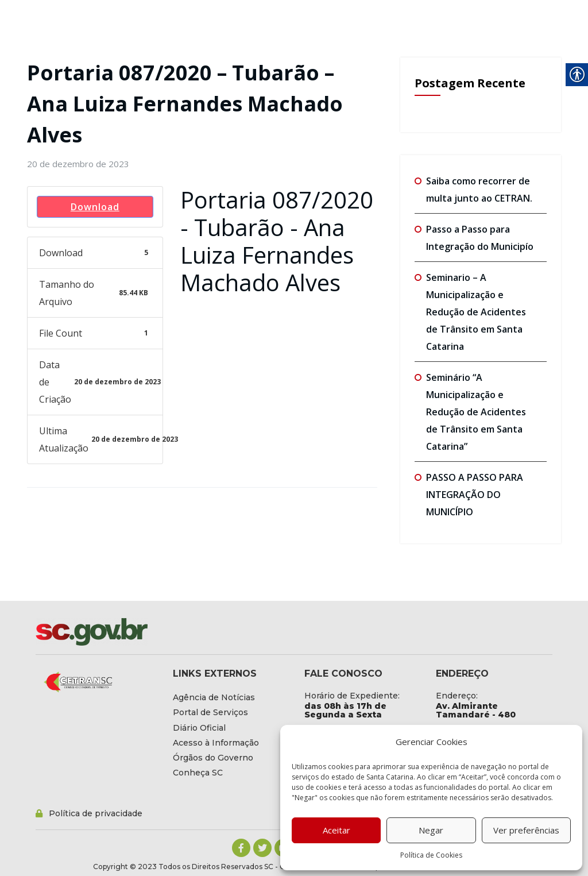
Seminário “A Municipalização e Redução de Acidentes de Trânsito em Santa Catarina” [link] (476, 412)
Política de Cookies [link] (431, 855)
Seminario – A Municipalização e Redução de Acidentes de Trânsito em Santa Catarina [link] (476, 312)
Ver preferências (526, 830)
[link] (78, 164)
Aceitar (336, 830)
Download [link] (95, 207)
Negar (431, 830)
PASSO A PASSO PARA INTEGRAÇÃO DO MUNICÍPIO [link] (475, 495)
